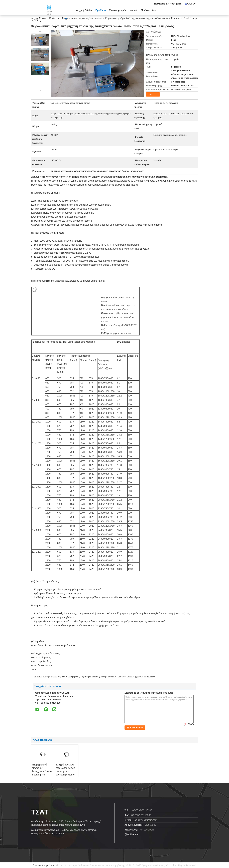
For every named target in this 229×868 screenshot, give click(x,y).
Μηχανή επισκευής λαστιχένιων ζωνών (82, 18)
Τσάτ (151, 94)
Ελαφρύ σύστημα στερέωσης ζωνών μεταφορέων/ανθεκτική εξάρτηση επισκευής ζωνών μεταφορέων (66, 773)
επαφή (134, 10)
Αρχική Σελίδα (84, 10)
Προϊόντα (101, 10)
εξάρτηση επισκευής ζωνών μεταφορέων (98, 677)
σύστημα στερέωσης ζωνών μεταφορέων (61, 677)
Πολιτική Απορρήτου (43, 865)
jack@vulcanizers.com (146, 820)
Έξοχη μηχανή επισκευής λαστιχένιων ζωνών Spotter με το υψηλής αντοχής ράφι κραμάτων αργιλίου (42, 775)
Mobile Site (131, 834)
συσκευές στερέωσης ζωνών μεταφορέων (136, 677)
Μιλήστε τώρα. (149, 10)
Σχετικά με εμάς (118, 10)
